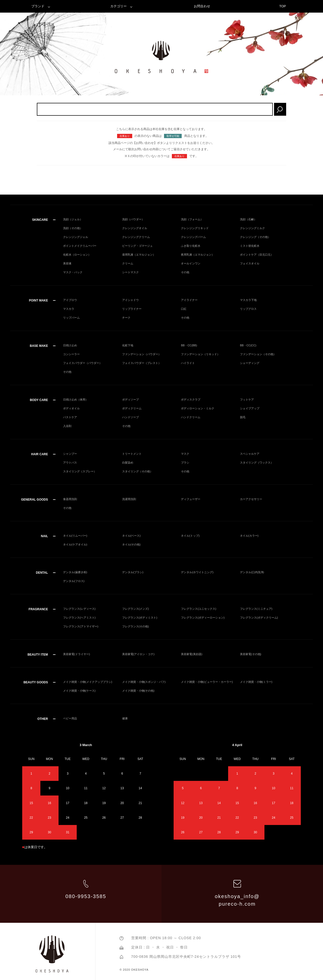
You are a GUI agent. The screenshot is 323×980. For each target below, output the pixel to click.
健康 (125, 718)
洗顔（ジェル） (73, 219)
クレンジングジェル (76, 237)
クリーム (128, 263)
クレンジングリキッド (195, 228)
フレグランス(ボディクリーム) (259, 618)
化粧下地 (128, 345)
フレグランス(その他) (136, 626)
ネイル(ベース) (131, 536)
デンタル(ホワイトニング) (197, 572)
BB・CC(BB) (189, 345)
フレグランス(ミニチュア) (256, 609)
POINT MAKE (38, 300)
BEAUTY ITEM (38, 655)
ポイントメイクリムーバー (80, 246)
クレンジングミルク (252, 228)
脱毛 (243, 417)
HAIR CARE (39, 454)
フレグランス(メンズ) (136, 609)
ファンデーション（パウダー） (142, 354)
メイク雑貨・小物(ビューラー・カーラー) (207, 682)
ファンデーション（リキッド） (200, 354)
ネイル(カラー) (249, 536)
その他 (185, 272)
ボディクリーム (132, 408)
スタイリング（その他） (137, 471)
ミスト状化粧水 (250, 246)
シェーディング (250, 363)
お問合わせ (202, 6)
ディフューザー (191, 499)
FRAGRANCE (38, 609)
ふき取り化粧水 (191, 246)
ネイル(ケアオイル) (75, 544)
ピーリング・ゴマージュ (137, 246)
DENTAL (42, 573)
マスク (185, 454)
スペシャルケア (250, 454)
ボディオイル (71, 408)
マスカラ (69, 309)
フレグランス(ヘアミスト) (79, 618)
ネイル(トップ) (190, 536)
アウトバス (70, 463)
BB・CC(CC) (248, 345)
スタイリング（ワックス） (257, 463)
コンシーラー (71, 354)
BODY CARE (39, 400)
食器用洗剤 (70, 499)
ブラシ (185, 463)
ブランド (38, 6)
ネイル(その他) (131, 544)
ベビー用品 (70, 718)
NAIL (44, 536)
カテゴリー (118, 6)
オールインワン (191, 263)
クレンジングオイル (135, 228)
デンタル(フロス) (74, 581)
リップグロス (248, 309)
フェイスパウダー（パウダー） (83, 363)
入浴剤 (67, 426)
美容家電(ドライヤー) (76, 654)
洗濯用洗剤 (129, 499)
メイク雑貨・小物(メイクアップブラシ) (88, 682)
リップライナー (132, 309)
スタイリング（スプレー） (80, 471)
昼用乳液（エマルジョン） (139, 255)
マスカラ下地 (248, 300)
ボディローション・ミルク (198, 408)
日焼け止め (70, 345)
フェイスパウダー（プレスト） (142, 363)
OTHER (43, 719)
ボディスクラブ (191, 400)
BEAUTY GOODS (36, 682)
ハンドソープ (130, 417)
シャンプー (70, 454)
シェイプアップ (250, 408)
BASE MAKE (39, 346)
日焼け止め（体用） (76, 400)
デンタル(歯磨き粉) (75, 572)
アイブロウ (70, 300)
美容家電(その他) (251, 654)
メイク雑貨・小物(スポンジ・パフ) (144, 682)
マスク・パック (73, 272)
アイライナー (189, 300)
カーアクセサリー (251, 499)
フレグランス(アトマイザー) (81, 626)
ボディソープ (130, 400)
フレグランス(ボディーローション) (203, 618)
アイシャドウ (130, 300)
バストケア (70, 417)
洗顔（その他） (73, 228)
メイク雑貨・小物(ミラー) (256, 682)
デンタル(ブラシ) (133, 572)
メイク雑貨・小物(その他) (138, 691)
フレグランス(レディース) (79, 609)
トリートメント (132, 454)
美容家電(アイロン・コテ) (138, 654)
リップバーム (71, 318)
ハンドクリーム (191, 417)
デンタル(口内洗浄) (252, 572)
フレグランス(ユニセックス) (198, 609)
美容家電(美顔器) (192, 654)
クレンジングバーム (193, 237)
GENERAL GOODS (35, 500)
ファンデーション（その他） (258, 354)
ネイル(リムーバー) (75, 536)
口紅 (184, 309)
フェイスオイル (250, 263)
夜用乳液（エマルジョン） (198, 255)
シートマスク (130, 272)
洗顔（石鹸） (248, 219)
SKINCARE (40, 220)
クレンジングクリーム (136, 237)
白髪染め (128, 463)
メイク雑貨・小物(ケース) (79, 691)
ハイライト (188, 363)
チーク (126, 318)
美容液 (67, 263)
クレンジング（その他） (255, 237)
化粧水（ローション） (77, 255)
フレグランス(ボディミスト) (140, 618)
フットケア (247, 400)
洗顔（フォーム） (192, 219)
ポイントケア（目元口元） (257, 255)
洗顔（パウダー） (133, 219)
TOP (283, 6)
